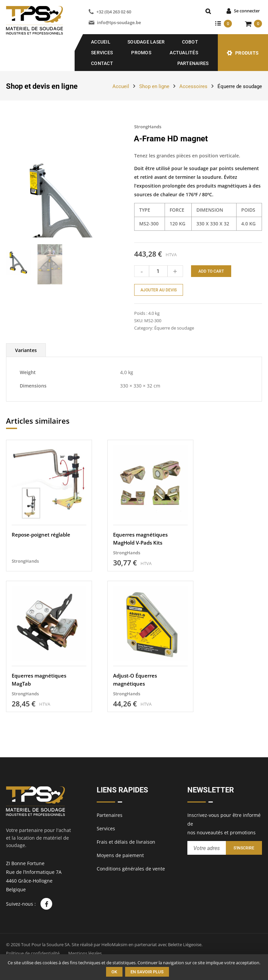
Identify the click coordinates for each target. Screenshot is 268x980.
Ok (114, 972)
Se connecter (247, 11)
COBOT (190, 42)
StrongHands (148, 127)
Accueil (101, 42)
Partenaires (193, 63)
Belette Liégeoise (185, 944)
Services (102, 53)
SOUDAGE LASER (146, 42)
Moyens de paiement (120, 856)
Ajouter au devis (159, 290)
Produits (247, 53)
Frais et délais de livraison (126, 842)
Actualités (184, 53)
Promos (141, 53)
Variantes (26, 372)
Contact (102, 63)
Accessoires (193, 86)
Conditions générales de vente (131, 869)
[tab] (26, 372)
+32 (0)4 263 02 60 (114, 12)
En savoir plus (147, 972)
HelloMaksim (114, 944)
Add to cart (211, 271)
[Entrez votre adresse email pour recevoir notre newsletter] (207, 848)
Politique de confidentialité (33, 953)
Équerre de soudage (240, 86)
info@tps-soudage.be (119, 22)
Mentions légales (85, 953)
